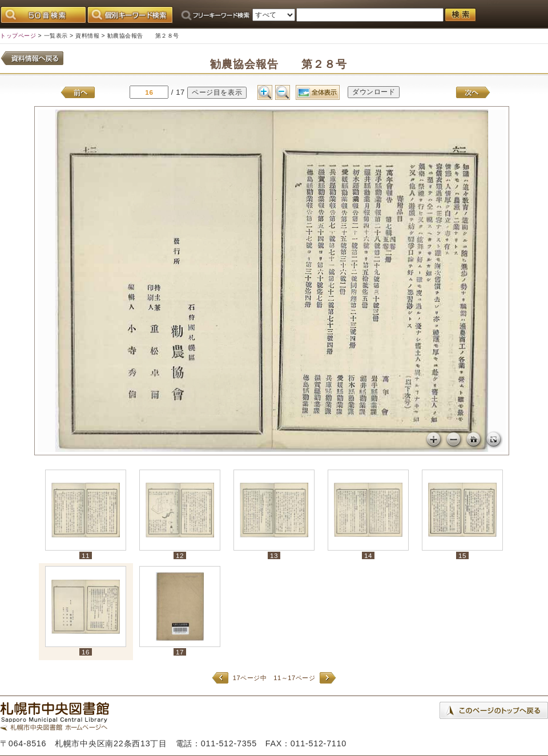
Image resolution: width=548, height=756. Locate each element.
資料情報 (87, 36)
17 (180, 652)
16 (86, 652)
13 (274, 555)
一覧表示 (56, 36)
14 (368, 555)
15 (462, 555)
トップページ (18, 36)
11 (86, 555)
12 (180, 555)
